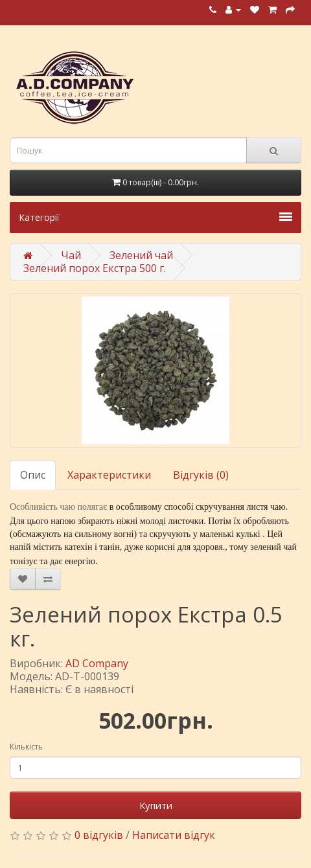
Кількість (26, 747)
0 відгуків (99, 835)
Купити (156, 805)
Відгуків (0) (201, 475)
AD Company (97, 663)
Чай (71, 255)
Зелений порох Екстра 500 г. (95, 268)
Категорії (155, 217)
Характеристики (109, 475)
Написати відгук (174, 835)
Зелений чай (141, 255)
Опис (33, 475)
